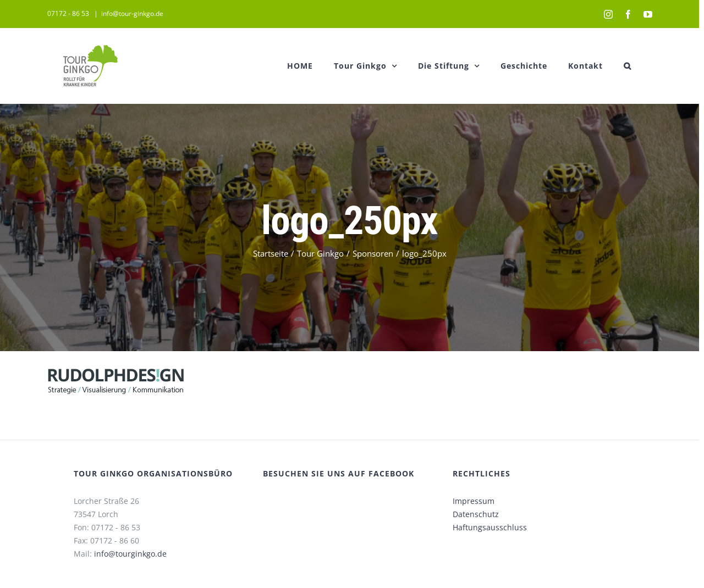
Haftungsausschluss (490, 527)
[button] (628, 66)
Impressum (474, 501)
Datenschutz (476, 514)
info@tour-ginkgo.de (132, 13)
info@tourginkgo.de (130, 554)
